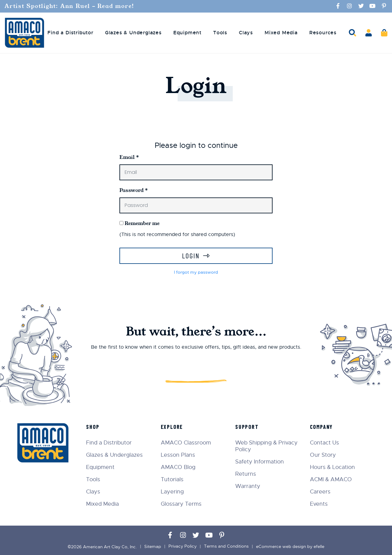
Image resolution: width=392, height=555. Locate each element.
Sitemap (153, 546)
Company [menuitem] (322, 427)
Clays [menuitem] (246, 32)
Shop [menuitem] (94, 427)
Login (191, 255)
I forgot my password (196, 272)
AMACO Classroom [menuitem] (187, 443)
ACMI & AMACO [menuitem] (331, 479)
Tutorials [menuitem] (173, 479)
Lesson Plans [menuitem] (179, 455)
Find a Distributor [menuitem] (70, 32)
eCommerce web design (281, 546)
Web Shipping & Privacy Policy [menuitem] (267, 446)
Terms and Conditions (226, 546)
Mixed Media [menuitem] (281, 32)
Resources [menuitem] (323, 32)
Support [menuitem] (248, 427)
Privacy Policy (183, 546)
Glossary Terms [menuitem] (182, 504)
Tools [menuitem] (220, 32)
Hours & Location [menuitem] (333, 467)
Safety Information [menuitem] (260, 462)
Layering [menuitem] (173, 492)
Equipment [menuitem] (187, 32)
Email (129, 157)
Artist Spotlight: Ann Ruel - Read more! (71, 6)
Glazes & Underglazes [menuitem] (133, 32)
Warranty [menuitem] (248, 486)
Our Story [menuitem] (323, 455)
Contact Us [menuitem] (325, 443)
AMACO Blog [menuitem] (179, 467)
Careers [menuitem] (320, 492)
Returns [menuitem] (246, 474)
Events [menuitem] (319, 504)
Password (134, 190)
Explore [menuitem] (173, 427)
